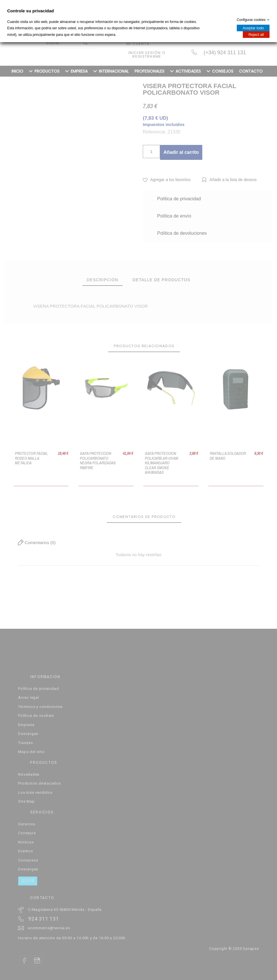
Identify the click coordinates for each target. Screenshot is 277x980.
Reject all (256, 35)
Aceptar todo (253, 28)
